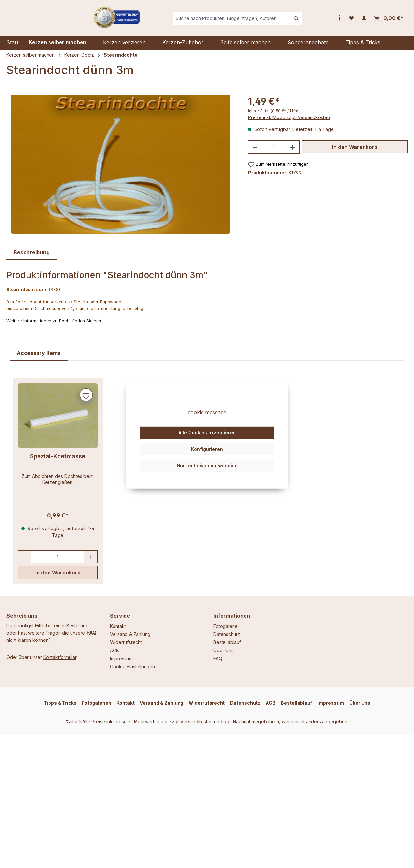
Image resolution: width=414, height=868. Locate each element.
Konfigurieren (207, 461)
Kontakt (118, 626)
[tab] (32, 257)
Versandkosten (197, 722)
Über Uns (223, 650)
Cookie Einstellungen (132, 667)
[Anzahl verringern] (255, 152)
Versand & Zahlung (130, 634)
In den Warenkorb (355, 152)
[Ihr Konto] (364, 21)
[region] (121, 169)
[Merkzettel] (351, 21)
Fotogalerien (97, 703)
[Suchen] (309, 21)
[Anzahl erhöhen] (293, 152)
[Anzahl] (274, 152)
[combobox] (244, 21)
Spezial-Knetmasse (58, 461)
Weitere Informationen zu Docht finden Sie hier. (54, 326)
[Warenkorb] (389, 21)
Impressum (121, 658)
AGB (114, 650)
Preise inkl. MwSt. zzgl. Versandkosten (289, 122)
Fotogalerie (226, 626)
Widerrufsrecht (126, 642)
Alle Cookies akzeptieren (207, 444)
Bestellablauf (227, 642)
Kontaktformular (60, 657)
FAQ (92, 633)
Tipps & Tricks (60, 703)
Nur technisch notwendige (207, 477)
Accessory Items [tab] (39, 358)
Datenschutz (227, 634)
